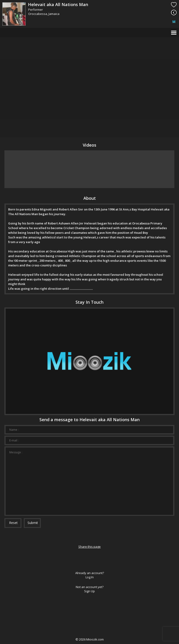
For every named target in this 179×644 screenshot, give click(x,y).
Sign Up (89, 591)
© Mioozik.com (90, 639)
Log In (90, 577)
